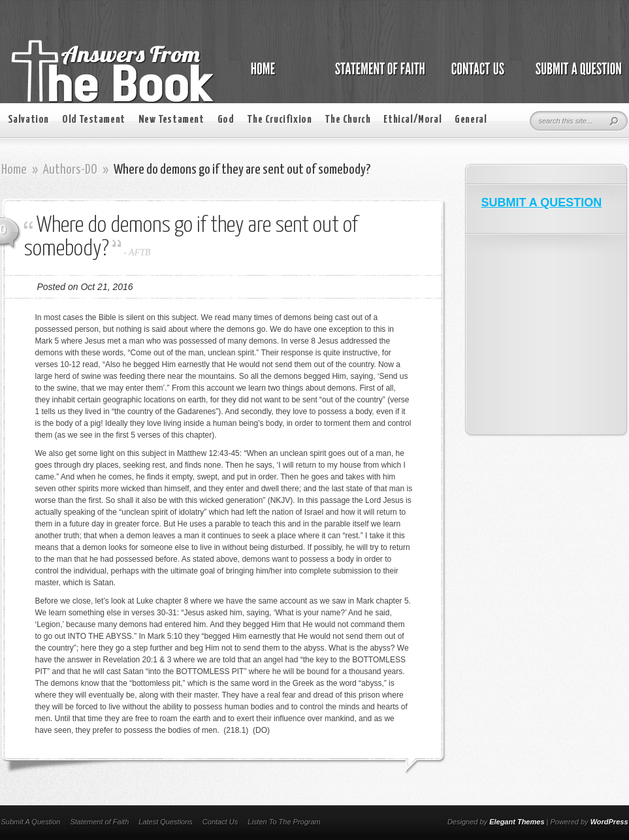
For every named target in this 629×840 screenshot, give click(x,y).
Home (14, 170)
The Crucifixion (279, 120)
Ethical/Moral (412, 120)
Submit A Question (31, 822)
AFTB (139, 252)
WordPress (609, 822)
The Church (347, 120)
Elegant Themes (517, 822)
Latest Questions (166, 822)
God (226, 120)
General (471, 120)
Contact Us (220, 822)
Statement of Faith (99, 822)
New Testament (171, 120)
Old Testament (94, 120)
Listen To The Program (284, 822)
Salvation (28, 120)
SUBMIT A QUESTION (542, 202)
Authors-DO (70, 170)
